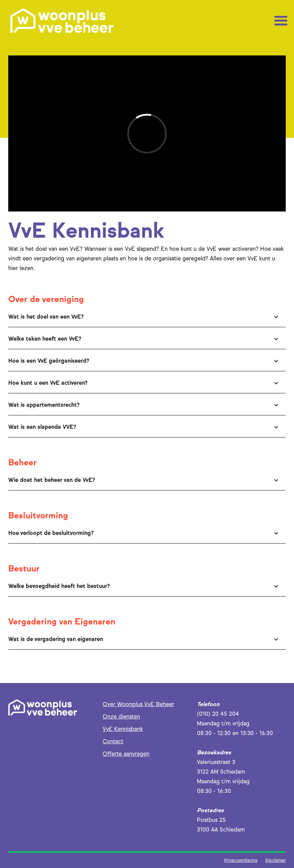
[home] (62, 21)
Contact (113, 741)
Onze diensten (121, 717)
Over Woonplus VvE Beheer (138, 704)
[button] (281, 21)
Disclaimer (276, 860)
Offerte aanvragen (126, 754)
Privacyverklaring (241, 860)
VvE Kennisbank (123, 729)
